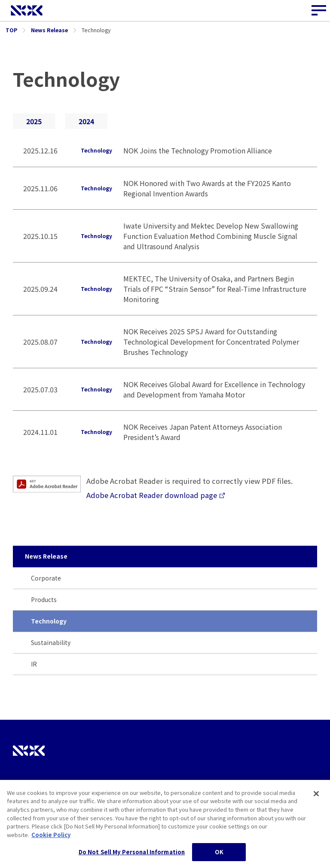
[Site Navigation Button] (319, 11)
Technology (49, 621)
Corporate (46, 578)
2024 (86, 121)
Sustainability (51, 642)
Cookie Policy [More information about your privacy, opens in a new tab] (51, 839)
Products (44, 599)
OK (219, 856)
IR (34, 664)
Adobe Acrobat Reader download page (156, 495)
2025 (34, 121)
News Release (46, 556)
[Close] (316, 798)
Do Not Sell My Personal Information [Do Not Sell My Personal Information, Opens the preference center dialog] (132, 856)
